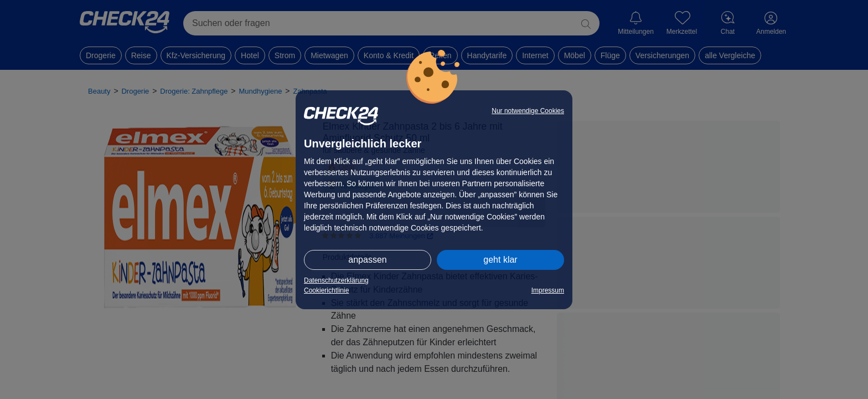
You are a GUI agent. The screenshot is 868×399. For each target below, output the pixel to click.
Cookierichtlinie (326, 290)
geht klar (500, 260)
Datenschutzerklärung (336, 280)
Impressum (548, 290)
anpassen (367, 260)
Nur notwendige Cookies (528, 111)
